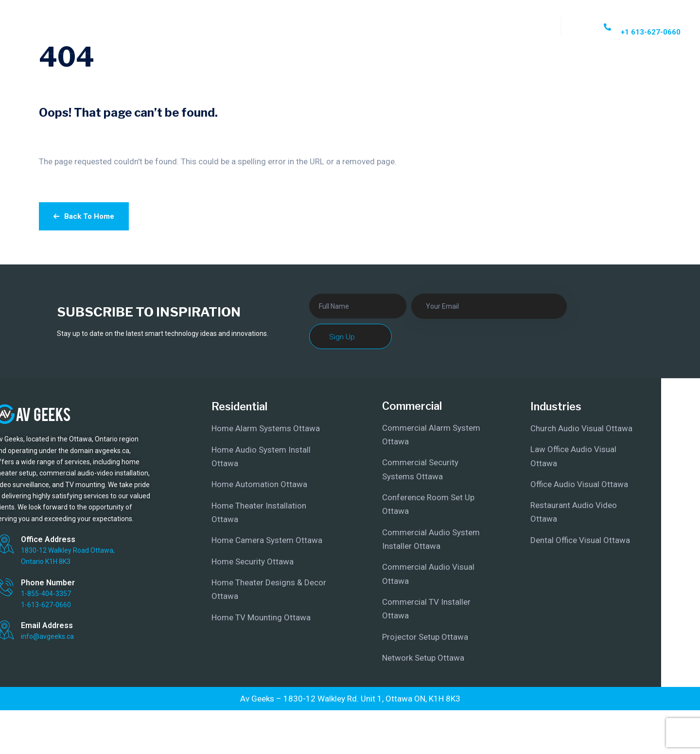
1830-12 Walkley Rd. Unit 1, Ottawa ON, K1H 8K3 (372, 699)
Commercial (412, 406)
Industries (556, 406)
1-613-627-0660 (46, 605)
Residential (239, 406)
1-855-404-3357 (46, 594)
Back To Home (84, 216)
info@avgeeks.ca (47, 636)
